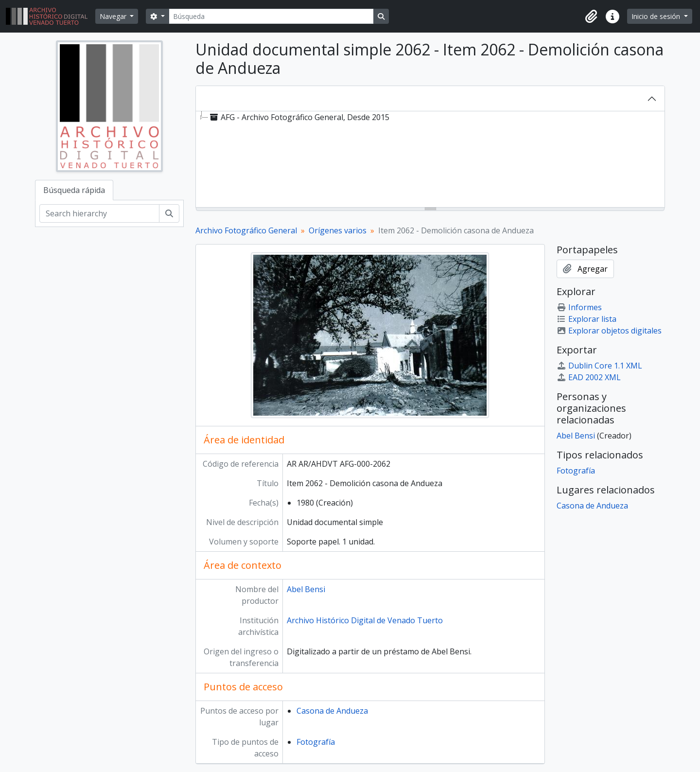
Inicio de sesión (657, 16)
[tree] (430, 160)
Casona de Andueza (332, 711)
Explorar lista (586, 319)
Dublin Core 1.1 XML (599, 366)
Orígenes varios (338, 230)
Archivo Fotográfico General (246, 230)
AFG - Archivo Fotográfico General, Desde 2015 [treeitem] (299, 117)
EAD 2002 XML (589, 377)
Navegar (114, 16)
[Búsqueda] (271, 16)
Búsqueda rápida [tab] (74, 190)
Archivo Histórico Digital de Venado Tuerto (365, 620)
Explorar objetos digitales (609, 331)
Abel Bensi (306, 589)
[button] (591, 17)
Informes (579, 307)
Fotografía (316, 742)
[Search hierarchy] (99, 213)
